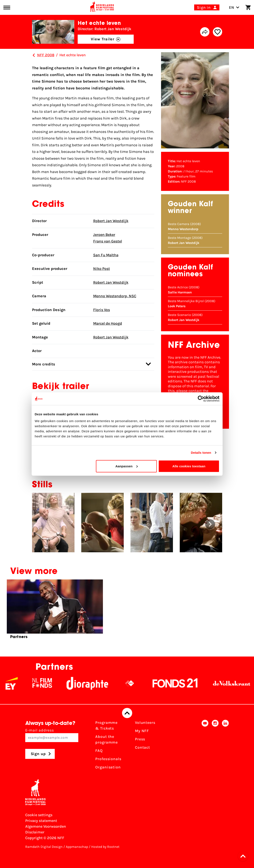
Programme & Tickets (106, 725)
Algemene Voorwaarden (46, 826)
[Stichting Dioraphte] (92, 683)
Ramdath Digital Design (44, 847)
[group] (55, 611)
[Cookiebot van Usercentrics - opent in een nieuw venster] (201, 399)
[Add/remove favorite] (218, 32)
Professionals (108, 759)
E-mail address (52, 735)
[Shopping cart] (248, 7)
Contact (142, 747)
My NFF (142, 731)
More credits (91, 364)
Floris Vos (102, 310)
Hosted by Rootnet (105, 847)
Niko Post (102, 269)
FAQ (99, 751)
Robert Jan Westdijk (111, 221)
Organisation (108, 767)
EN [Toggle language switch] (234, 7)
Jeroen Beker (104, 235)
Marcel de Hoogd (108, 323)
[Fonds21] (180, 683)
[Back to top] (127, 713)
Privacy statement (41, 821)
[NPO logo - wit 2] (134, 683)
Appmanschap (77, 847)
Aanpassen (127, 466)
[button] (210, 524)
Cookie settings (39, 815)
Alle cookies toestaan (189, 466)
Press (140, 739)
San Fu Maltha (106, 255)
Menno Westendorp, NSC (115, 296)
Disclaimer (35, 832)
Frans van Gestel (108, 241)
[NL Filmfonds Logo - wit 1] (46, 683)
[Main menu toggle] (7, 8)
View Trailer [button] (106, 39)
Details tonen (201, 453)
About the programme (107, 739)
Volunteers (145, 723)
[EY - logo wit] (16, 683)
